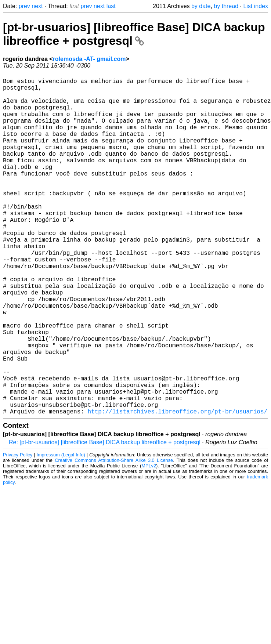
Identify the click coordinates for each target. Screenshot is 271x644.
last (111, 6)
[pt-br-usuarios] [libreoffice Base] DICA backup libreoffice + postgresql (134, 34)
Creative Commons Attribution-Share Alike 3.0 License (114, 535)
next (37, 6)
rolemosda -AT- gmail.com (89, 59)
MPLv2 (149, 541)
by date (201, 6)
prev (24, 6)
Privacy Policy (18, 530)
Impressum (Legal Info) (61, 530)
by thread (226, 6)
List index (256, 6)
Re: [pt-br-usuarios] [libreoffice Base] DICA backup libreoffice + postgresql (105, 517)
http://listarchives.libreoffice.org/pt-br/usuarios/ (177, 486)
